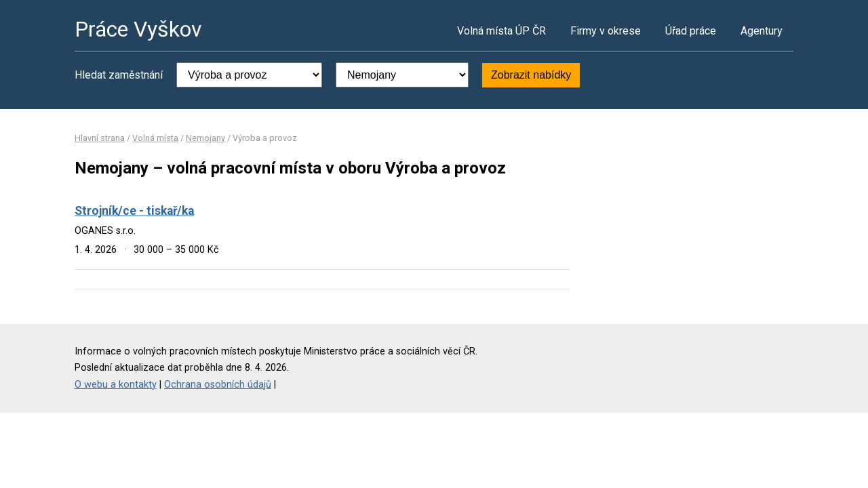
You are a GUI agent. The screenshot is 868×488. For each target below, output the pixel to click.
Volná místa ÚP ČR (501, 31)
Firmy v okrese (606, 31)
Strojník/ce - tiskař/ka (134, 211)
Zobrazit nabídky (531, 75)
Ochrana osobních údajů (218, 385)
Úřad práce (691, 31)
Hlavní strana (100, 138)
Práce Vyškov (138, 29)
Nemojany (205, 138)
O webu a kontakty (116, 385)
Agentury (762, 31)
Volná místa (155, 138)
